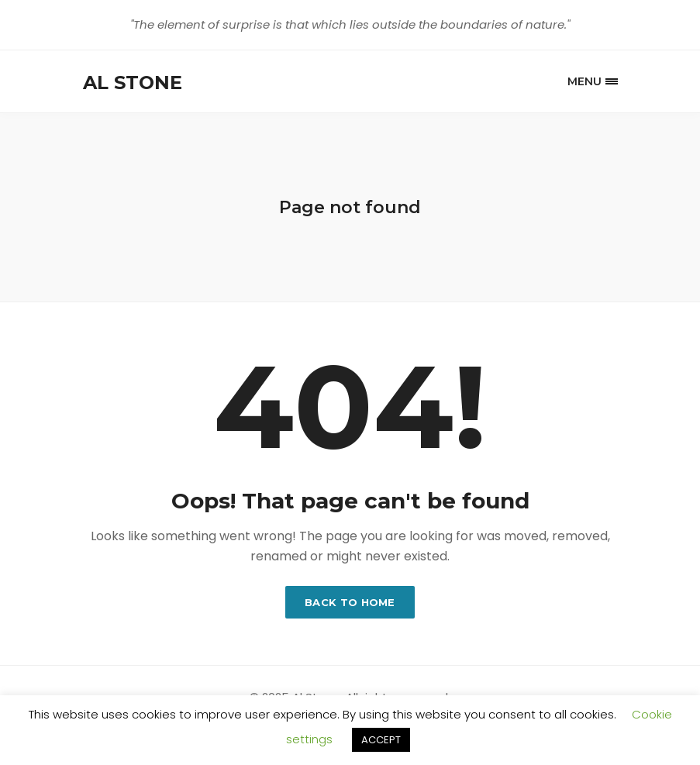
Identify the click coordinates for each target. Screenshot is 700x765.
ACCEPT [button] (381, 740)
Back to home (350, 602)
